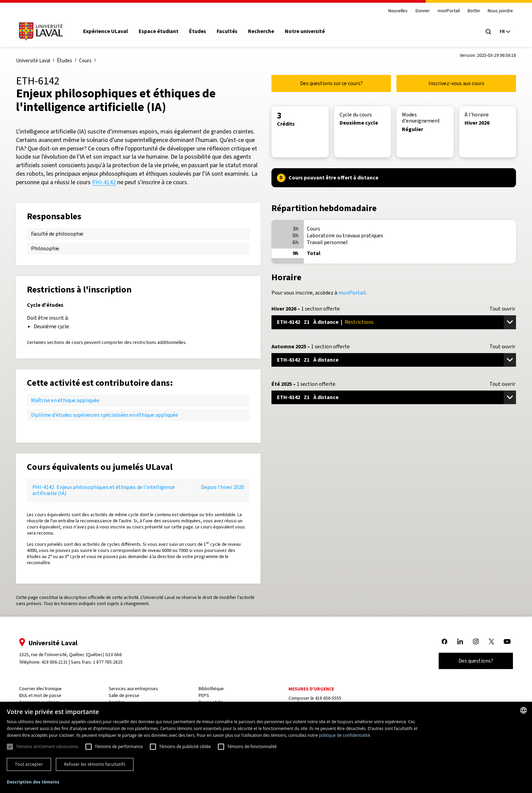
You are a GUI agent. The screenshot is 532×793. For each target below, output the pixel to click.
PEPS (205, 695)
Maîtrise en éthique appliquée (65, 400)
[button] (33, 782)
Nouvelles (395, 11)
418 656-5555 (328, 698)
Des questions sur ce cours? (331, 83)
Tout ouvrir (502, 309)
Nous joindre (497, 11)
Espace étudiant (162, 31)
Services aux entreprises (136, 689)
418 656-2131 (58, 662)
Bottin (470, 11)
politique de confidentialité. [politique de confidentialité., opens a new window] (345, 735)
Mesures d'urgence (311, 689)
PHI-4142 (104, 182)
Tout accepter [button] (29, 764)
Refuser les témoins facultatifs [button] (95, 764)
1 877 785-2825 (112, 662)
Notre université (308, 31)
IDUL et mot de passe (44, 695)
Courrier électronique (44, 689)
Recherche (264, 31)
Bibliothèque (212, 689)
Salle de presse (126, 695)
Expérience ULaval (109, 31)
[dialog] (266, 747)
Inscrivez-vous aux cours (456, 83)
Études (201, 31)
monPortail (445, 11)
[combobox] (523, 710)
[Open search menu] (485, 32)
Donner (419, 11)
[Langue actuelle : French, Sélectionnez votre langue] (501, 32)
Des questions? (472, 661)
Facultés (230, 31)
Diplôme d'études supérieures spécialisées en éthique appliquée (105, 415)
